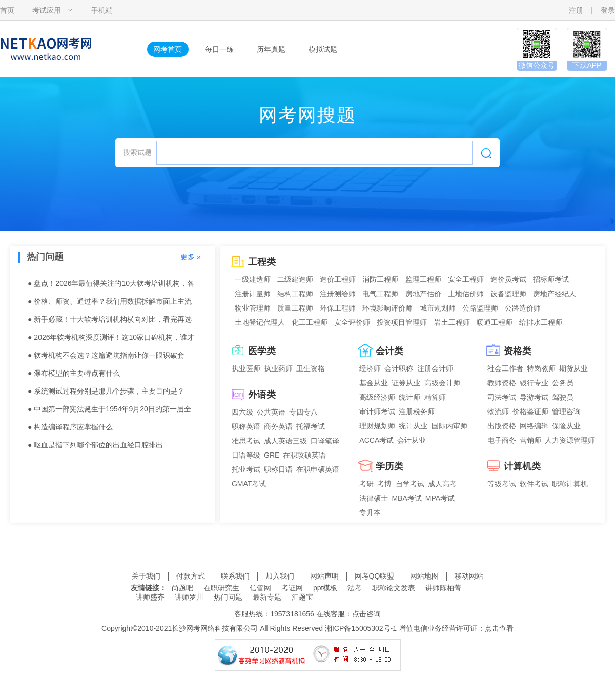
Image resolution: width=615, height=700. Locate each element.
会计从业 (412, 440)
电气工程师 (380, 294)
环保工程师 (338, 308)
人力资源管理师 (570, 440)
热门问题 (228, 597)
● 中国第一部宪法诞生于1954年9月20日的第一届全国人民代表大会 (109, 411)
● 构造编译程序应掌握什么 (70, 427)
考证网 (292, 588)
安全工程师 (466, 279)
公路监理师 (480, 308)
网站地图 (424, 576)
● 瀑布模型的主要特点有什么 (74, 373)
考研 (366, 484)
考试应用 (47, 10)
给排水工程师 (541, 322)
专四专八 (303, 412)
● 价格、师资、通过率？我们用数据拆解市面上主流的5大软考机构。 (110, 304)
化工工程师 (310, 322)
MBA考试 (406, 498)
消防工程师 (380, 279)
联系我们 (235, 576)
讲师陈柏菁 (443, 588)
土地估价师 (466, 294)
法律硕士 (374, 498)
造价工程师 (338, 279)
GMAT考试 (249, 484)
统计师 (409, 397)
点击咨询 (366, 614)
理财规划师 (377, 426)
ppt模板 (325, 588)
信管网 (260, 588)
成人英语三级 (285, 441)
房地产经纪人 (555, 294)
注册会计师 (435, 368)
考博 (384, 484)
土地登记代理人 (260, 322)
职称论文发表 (394, 588)
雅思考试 (246, 441)
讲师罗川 (189, 597)
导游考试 (534, 397)
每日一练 (219, 49)
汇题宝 (302, 597)
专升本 (370, 512)
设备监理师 (508, 294)
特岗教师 (541, 368)
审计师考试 (377, 411)
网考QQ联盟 (375, 576)
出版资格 (502, 426)
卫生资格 (311, 368)
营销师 (530, 440)
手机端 (102, 10)
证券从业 (406, 383)
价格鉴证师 (530, 411)
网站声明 (324, 576)
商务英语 (278, 426)
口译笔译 (325, 441)
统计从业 (413, 426)
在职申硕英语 (318, 469)
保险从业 (566, 426)
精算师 (435, 397)
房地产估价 (423, 294)
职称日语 (278, 469)
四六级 (242, 412)
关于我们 (146, 576)
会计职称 (399, 368)
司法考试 (502, 397)
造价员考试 (508, 279)
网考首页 (168, 49)
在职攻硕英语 (304, 455)
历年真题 (271, 49)
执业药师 (278, 368)
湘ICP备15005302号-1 (361, 628)
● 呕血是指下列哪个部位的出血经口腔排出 (95, 445)
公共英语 (271, 412)
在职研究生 (221, 588)
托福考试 (311, 426)
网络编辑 (534, 426)
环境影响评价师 (387, 308)
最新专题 (267, 597)
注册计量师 (253, 294)
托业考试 (246, 469)
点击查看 (499, 628)
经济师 (370, 368)
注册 (576, 10)
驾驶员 (563, 397)
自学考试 (410, 484)
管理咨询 (566, 411)
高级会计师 (442, 383)
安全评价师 (352, 322)
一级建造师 (253, 279)
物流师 (498, 411)
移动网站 (469, 576)
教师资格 (502, 383)
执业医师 (246, 368)
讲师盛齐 (150, 597)
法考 (355, 588)
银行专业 (534, 383)
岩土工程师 (452, 322)
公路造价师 (523, 308)
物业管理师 (253, 308)
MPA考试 (440, 498)
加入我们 (280, 576)
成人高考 (442, 484)
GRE (272, 455)
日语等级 (246, 455)
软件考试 (534, 484)
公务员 (563, 383)
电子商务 (502, 440)
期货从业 (573, 368)
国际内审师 (449, 426)
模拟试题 (323, 49)
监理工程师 (423, 279)
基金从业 (374, 383)
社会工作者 (505, 368)
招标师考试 (551, 279)
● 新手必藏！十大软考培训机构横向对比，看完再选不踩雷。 (110, 322)
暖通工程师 (495, 322)
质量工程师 (295, 308)
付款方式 (191, 576)
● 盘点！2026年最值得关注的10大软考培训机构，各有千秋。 (111, 286)
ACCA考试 (376, 440)
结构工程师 (295, 294)
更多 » (191, 257)
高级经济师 (377, 397)
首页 (7, 10)
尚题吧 (182, 588)
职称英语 (246, 426)
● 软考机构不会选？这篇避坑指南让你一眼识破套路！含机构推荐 (106, 358)
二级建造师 (295, 279)
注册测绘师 (338, 294)
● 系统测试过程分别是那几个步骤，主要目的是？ (106, 391)
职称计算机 (570, 484)
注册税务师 (417, 411)
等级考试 (502, 484)
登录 (608, 10)
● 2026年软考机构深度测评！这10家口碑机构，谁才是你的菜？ (111, 340)
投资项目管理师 (402, 322)
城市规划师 (438, 308)
